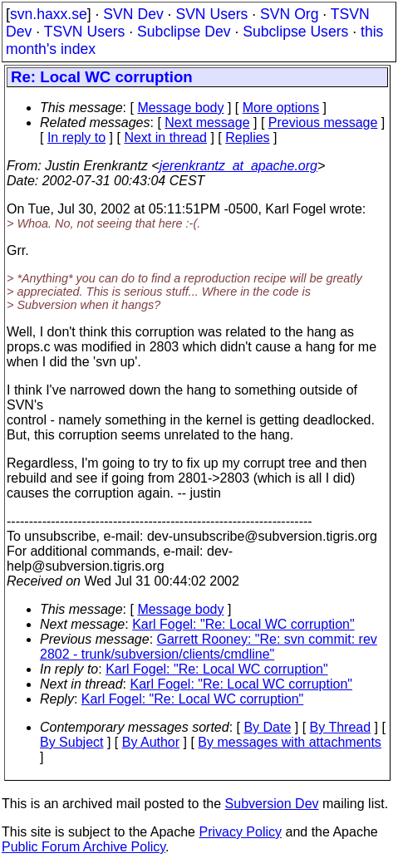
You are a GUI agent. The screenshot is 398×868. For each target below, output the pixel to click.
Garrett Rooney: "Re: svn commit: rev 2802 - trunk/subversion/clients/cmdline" (209, 647)
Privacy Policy (240, 832)
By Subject (71, 742)
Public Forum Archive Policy (84, 847)
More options (281, 108)
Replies (247, 137)
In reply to (76, 137)
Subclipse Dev (184, 32)
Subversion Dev (272, 804)
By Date (267, 727)
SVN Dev (133, 14)
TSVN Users (85, 32)
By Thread (341, 727)
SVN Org (289, 14)
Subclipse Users (295, 32)
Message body (180, 108)
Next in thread (165, 137)
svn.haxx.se (49, 14)
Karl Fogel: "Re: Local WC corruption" (243, 624)
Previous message (323, 123)
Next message (207, 123)
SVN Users (211, 14)
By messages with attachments (290, 742)
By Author (151, 742)
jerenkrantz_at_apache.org (238, 166)
